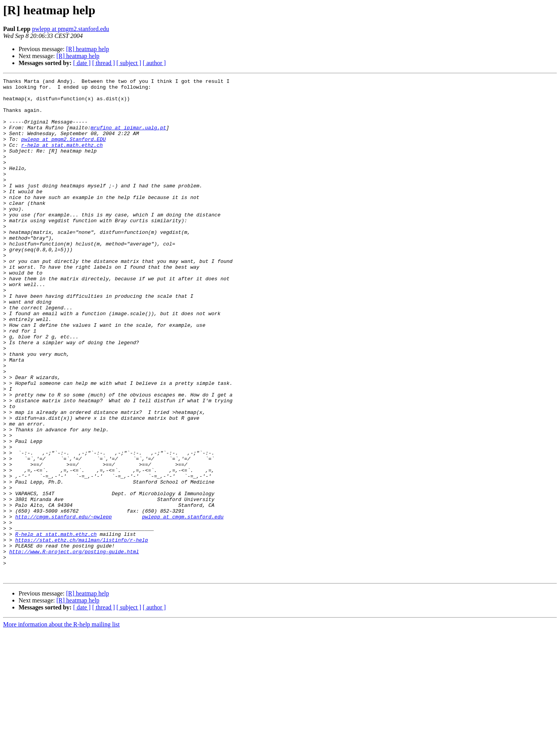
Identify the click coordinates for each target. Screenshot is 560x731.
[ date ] (82, 63)
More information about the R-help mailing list (61, 724)
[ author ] (154, 63)
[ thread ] (104, 63)
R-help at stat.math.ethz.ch (56, 626)
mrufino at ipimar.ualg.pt (128, 138)
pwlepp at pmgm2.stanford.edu (71, 29)
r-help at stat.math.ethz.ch (62, 159)
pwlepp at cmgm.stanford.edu (183, 605)
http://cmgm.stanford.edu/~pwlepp (63, 605)
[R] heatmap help (88, 49)
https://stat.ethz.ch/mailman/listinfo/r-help (81, 633)
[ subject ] (129, 63)
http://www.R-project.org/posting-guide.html (74, 647)
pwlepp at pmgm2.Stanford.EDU (63, 152)
